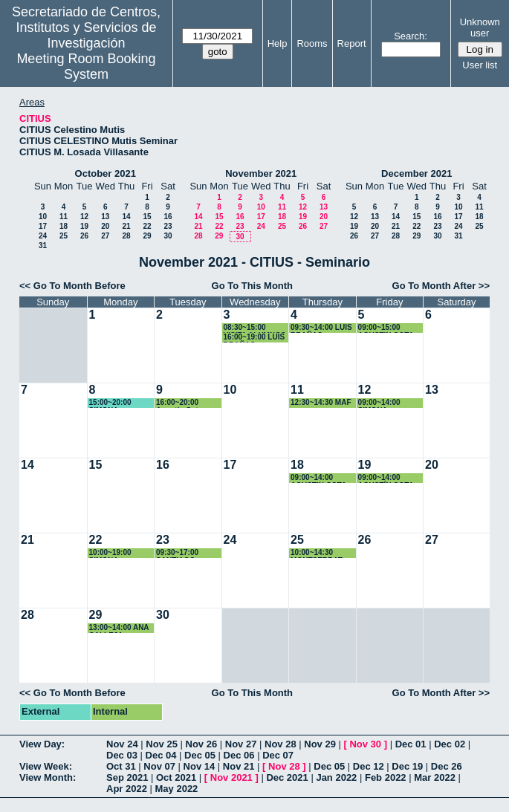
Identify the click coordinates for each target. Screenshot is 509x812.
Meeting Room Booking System (86, 66)
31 (43, 246)
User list (480, 65)
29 (147, 236)
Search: (411, 36)
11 (64, 217)
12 (84, 217)
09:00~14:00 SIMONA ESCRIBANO (380, 403)
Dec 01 (411, 744)
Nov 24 (122, 744)
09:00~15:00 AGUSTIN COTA (386, 328)
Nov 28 (281, 744)
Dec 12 (369, 766)
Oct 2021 (176, 777)
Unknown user (480, 27)
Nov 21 (239, 766)
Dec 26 (447, 766)
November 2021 (261, 173)
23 (168, 226)
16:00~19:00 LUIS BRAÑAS (255, 338)
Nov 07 (159, 766)
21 (126, 226)
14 (126, 217)
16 (168, 217)
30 (168, 236)
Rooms (312, 43)
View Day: (42, 744)
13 (105, 217)
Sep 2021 (127, 777)
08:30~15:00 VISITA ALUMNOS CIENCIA (255, 328)
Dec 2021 (287, 777)
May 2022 (177, 789)
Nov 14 (200, 766)
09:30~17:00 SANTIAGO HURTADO (177, 553)
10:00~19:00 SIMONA (110, 553)
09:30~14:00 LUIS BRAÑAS (321, 328)
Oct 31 (121, 766)
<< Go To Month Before (72, 286)
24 (43, 236)
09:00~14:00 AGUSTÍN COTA (386, 478)
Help (278, 43)
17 (43, 226)
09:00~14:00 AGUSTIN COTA (318, 478)
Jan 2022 (336, 777)
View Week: (46, 766)
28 (126, 236)
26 (84, 236)
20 (105, 226)
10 (43, 217)
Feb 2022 (386, 777)
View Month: (48, 777)
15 (147, 217)
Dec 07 (278, 755)
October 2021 (106, 173)
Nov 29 (320, 744)
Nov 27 (241, 744)
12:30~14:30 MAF (321, 402)
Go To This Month (253, 286)
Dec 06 (239, 755)
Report (352, 43)
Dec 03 (122, 755)
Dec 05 (200, 755)
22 (147, 226)
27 (105, 236)
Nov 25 (162, 744)
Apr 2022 (127, 789)
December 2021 (416, 173)
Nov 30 (365, 744)
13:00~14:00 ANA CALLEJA (119, 628)
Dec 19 (407, 766)
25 (64, 236)
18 (64, 226)
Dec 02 (450, 744)
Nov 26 (202, 744)
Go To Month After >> (441, 286)
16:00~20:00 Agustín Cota (179, 403)
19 (84, 226)
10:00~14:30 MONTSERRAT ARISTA (317, 553)
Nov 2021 (231, 777)
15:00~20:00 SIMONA (110, 403)
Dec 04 (161, 755)
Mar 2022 (435, 777)
